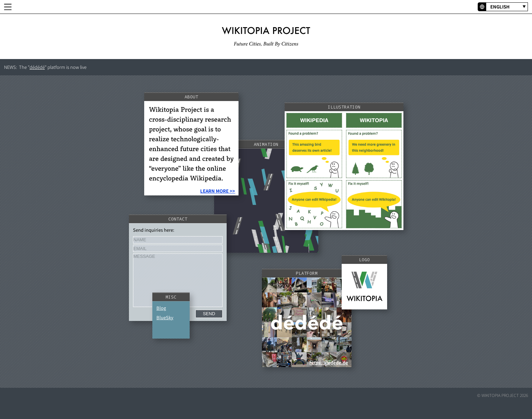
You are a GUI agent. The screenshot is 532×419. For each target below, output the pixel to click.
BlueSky (165, 317)
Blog (161, 308)
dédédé (37, 67)
